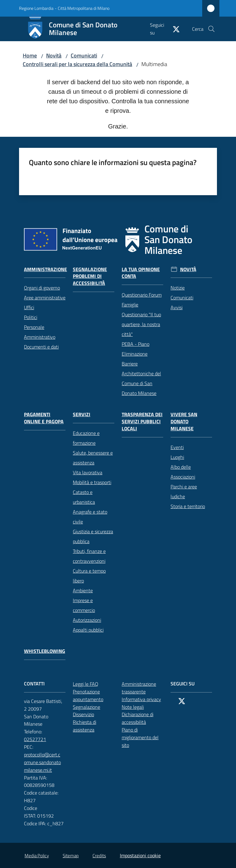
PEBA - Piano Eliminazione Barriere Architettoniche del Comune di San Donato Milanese (141, 369)
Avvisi (177, 307)
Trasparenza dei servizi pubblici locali (142, 422)
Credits (99, 856)
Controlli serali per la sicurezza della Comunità (77, 64)
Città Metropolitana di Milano (84, 8)
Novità (54, 55)
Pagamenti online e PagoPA (44, 418)
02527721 (38, 739)
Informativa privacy (141, 699)
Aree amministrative (45, 298)
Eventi (177, 447)
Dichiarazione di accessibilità (142, 718)
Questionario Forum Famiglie (142, 300)
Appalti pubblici (88, 630)
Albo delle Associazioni (183, 472)
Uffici (29, 307)
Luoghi (177, 457)
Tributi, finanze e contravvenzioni (89, 556)
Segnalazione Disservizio (94, 711)
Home (30, 55)
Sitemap (71, 856)
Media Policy (37, 856)
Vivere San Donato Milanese (184, 422)
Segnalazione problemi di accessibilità (90, 276)
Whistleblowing (45, 651)
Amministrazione (45, 269)
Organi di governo (42, 288)
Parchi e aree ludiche (184, 491)
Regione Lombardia (36, 8)
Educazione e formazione (86, 438)
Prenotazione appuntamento (94, 695)
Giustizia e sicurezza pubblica (93, 536)
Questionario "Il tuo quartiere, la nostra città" (141, 324)
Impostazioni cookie (140, 855)
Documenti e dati (41, 347)
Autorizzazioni (87, 620)
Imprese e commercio (84, 605)
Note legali (133, 707)
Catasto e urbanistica (84, 497)
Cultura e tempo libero (89, 576)
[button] (211, 29)
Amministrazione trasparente (139, 688)
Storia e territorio (188, 506)
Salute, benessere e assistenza (93, 458)
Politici (31, 317)
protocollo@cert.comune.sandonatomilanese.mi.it (45, 762)
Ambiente (83, 590)
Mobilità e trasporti (92, 482)
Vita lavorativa (88, 472)
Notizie (178, 288)
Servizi (82, 414)
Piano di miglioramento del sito (140, 737)
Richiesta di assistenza (94, 726)
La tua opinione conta (141, 273)
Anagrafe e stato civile (90, 517)
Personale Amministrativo (40, 332)
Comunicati (84, 55)
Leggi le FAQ (86, 684)
